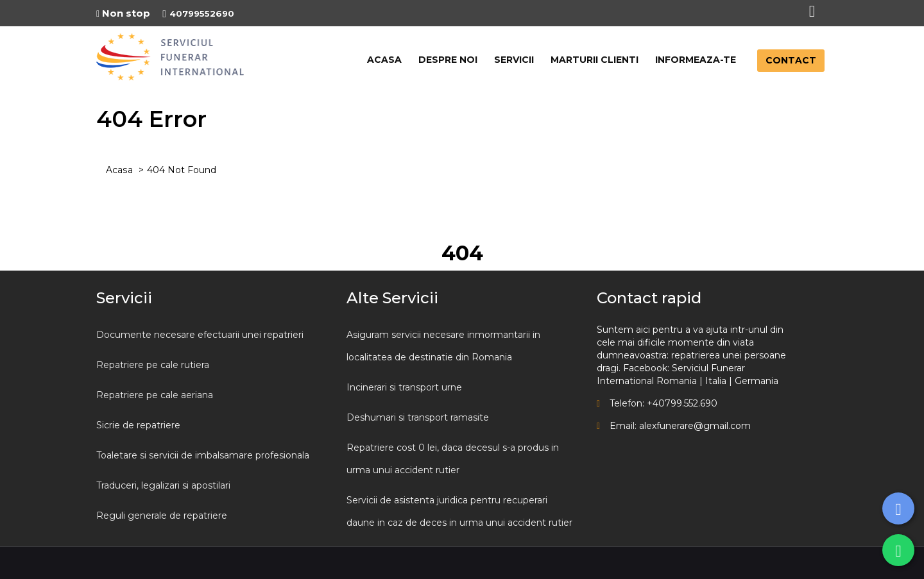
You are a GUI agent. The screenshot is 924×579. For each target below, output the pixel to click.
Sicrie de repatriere (138, 425)
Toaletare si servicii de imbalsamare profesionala (203, 455)
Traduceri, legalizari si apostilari (163, 485)
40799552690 (198, 13)
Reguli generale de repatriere (162, 516)
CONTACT (791, 60)
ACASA (384, 60)
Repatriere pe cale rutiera (153, 365)
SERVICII (514, 60)
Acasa (119, 170)
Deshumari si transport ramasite (418, 417)
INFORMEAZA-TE (696, 60)
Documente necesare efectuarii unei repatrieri (200, 335)
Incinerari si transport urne (404, 387)
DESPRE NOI (448, 60)
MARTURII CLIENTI (595, 60)
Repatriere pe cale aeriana (155, 395)
